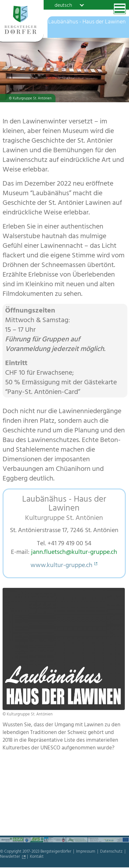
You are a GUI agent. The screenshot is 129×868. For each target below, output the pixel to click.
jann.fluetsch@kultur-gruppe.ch (74, 553)
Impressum (86, 852)
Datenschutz (112, 852)
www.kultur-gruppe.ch (61, 566)
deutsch (63, 5)
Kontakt (37, 857)
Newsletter (10, 857)
